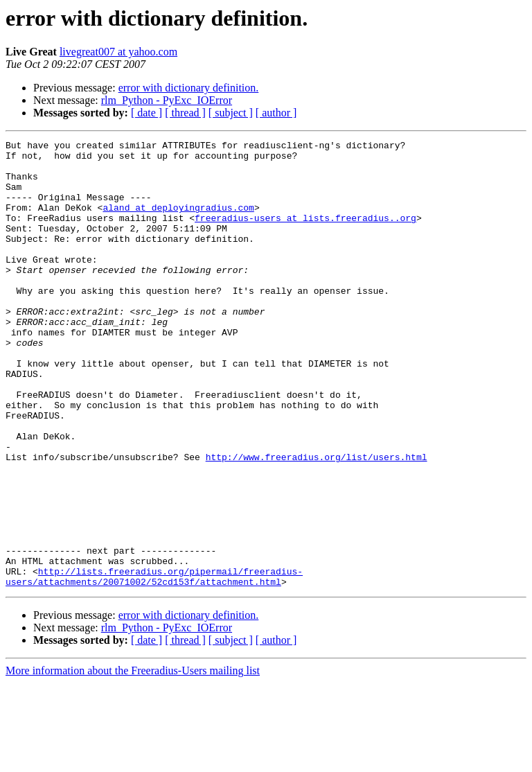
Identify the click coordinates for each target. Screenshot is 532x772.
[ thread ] (185, 113)
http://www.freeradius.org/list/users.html (317, 521)
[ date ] (147, 113)
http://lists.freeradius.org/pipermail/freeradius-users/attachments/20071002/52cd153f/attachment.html (154, 665)
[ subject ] (231, 113)
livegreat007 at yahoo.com (118, 52)
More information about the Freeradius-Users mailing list (133, 760)
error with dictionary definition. (189, 88)
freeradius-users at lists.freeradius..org (305, 234)
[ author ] (276, 113)
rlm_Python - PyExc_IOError (167, 100)
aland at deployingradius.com (178, 222)
